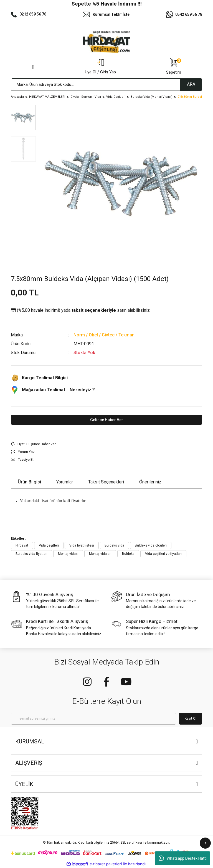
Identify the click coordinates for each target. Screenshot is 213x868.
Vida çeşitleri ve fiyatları (163, 554)
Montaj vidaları (100, 554)
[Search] (106, 85)
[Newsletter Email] (93, 719)
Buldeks (128, 554)
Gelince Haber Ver (107, 420)
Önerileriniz (150, 482)
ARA (191, 84)
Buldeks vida (114, 545)
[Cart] (174, 67)
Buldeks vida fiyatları (31, 554)
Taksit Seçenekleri (106, 482)
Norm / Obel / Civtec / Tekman (104, 335)
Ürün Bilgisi (29, 482)
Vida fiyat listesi (82, 545)
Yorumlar (65, 482)
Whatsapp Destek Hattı (183, 858)
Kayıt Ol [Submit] (191, 718)
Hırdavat (22, 545)
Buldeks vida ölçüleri (151, 545)
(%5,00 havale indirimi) (80, 310)
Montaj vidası (68, 554)
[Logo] (106, 42)
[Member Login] (100, 67)
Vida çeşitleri (49, 545)
